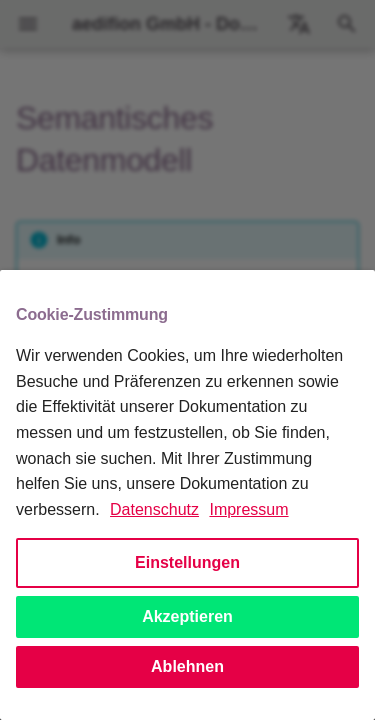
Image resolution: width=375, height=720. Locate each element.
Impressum (248, 509)
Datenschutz (154, 509)
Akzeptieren (187, 616)
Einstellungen (187, 562)
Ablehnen (187, 666)
